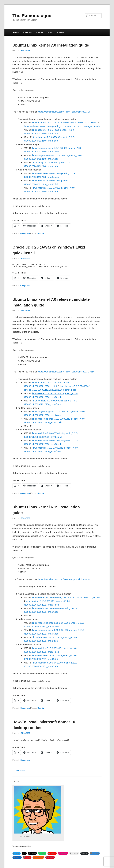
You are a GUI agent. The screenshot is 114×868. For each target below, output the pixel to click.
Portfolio (61, 32)
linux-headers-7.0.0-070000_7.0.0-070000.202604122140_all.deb (65, 123)
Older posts (19, 772)
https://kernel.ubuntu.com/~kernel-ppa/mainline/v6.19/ (64, 580)
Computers (25, 233)
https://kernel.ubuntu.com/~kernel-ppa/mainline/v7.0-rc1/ (66, 373)
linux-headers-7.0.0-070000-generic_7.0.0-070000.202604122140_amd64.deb (62, 126)
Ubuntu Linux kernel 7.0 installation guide (51, 45)
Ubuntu (41, 233)
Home (16, 32)
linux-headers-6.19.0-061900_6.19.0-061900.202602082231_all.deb (66, 598)
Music (50, 32)
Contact (40, 32)
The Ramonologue (32, 16)
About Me (27, 32)
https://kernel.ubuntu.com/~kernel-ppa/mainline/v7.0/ (64, 112)
